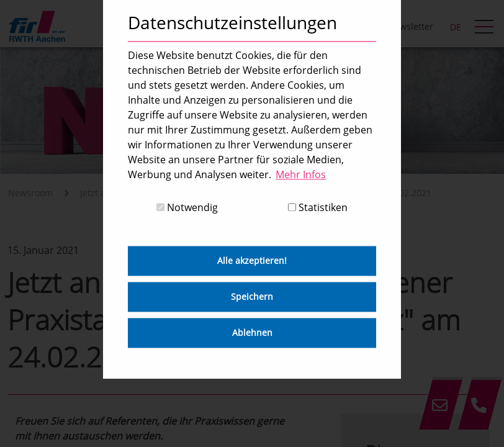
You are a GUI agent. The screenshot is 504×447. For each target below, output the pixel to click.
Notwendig (187, 208)
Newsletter (411, 26)
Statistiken (318, 208)
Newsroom (30, 193)
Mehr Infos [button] (301, 174)
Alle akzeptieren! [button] (252, 261)
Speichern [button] (252, 297)
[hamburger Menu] (486, 28)
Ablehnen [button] (252, 333)
